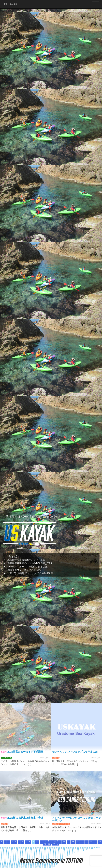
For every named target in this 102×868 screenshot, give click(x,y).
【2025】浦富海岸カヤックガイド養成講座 (30, 573)
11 (42, 842)
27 (54, 844)
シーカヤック (6, 758)
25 (45, 844)
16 (64, 842)
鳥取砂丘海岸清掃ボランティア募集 (26, 560)
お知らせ (56, 758)
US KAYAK (10, 4)
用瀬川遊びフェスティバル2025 (24, 570)
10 (37, 842)
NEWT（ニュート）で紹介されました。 (29, 567)
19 (78, 842)
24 (100, 842)
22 (91, 842)
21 (86, 842)
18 (73, 842)
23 (95, 842)
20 (82, 842)
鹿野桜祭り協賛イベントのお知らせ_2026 (30, 563)
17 (69, 842)
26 (49, 844)
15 (60, 842)
